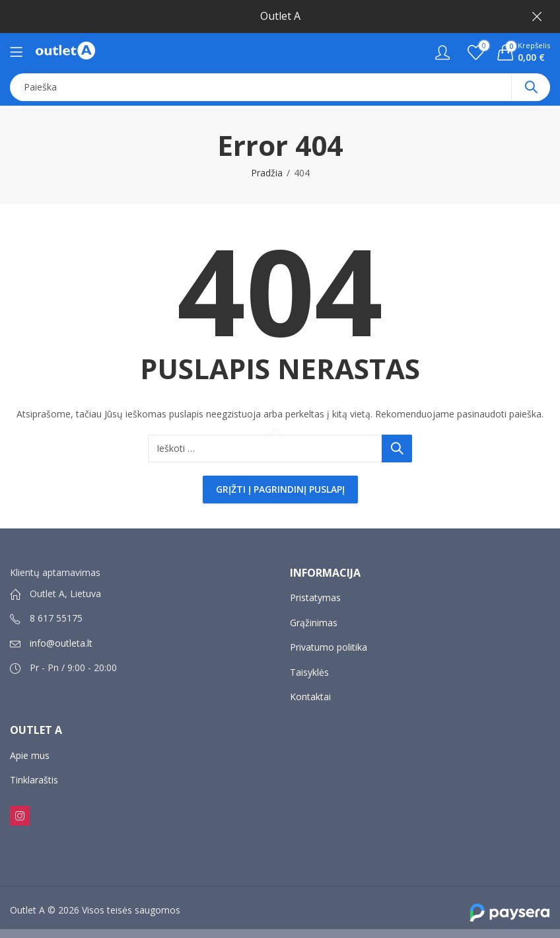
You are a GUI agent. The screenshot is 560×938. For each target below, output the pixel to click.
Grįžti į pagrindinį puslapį (280, 489)
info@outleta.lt (61, 643)
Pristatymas (315, 597)
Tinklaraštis (34, 780)
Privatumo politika (329, 647)
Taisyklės (309, 672)
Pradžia (267, 173)
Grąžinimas (314, 623)
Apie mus (30, 755)
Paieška (531, 87)
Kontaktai (310, 697)
